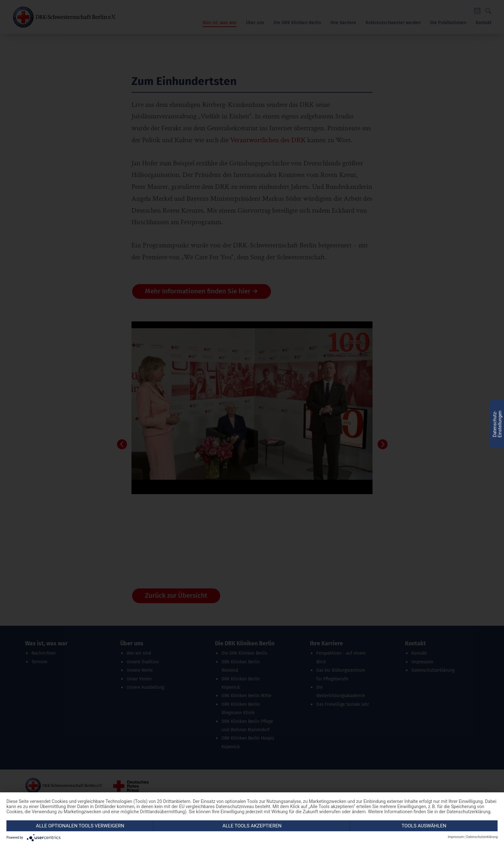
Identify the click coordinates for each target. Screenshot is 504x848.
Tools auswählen (424, 826)
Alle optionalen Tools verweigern (80, 826)
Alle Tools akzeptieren (252, 826)
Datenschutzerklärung (482, 837)
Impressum (456, 837)
